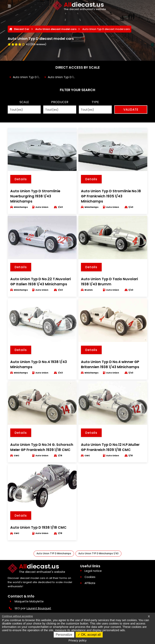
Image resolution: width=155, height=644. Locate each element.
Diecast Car (22, 29)
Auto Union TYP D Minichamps (54, 553)
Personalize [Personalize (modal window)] (64, 635)
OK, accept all (89, 635)
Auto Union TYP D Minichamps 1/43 (98, 553)
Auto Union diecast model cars (56, 29)
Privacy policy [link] (78, 640)
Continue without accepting (17, 616)
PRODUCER (60, 102)
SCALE (24, 102)
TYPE (95, 102)
